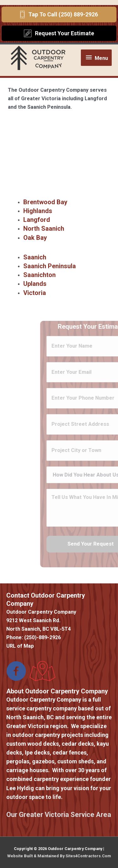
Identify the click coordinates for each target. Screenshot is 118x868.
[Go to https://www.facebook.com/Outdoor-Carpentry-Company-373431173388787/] (16, 672)
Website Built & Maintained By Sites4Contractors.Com (59, 856)
